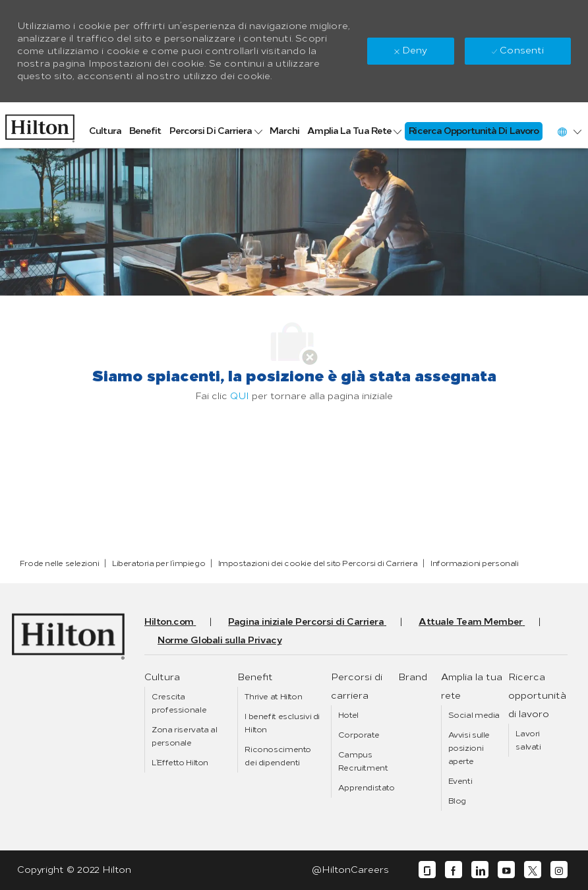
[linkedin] (480, 870)
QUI (240, 396)
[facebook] (454, 870)
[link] (40, 125)
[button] (569, 132)
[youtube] (506, 870)
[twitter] (533, 870)
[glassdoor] (427, 870)
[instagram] (559, 870)
